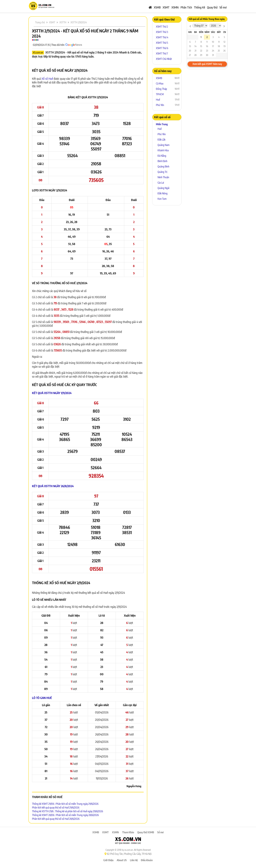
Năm (207, 32)
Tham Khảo (128, 832)
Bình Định (162, 161)
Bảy (219, 32)
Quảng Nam (164, 145)
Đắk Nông (163, 193)
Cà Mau (160, 83)
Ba (196, 32)
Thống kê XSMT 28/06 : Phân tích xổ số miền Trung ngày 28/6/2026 (65, 815)
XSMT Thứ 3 (162, 32)
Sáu (213, 32)
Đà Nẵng (162, 156)
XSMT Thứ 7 (162, 53)
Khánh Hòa (163, 150)
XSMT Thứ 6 (162, 48)
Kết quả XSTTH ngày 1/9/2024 (52, 393)
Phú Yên (160, 105)
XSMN (175, 7)
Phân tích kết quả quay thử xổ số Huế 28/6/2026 (56, 819)
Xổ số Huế (47, 79)
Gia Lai (161, 183)
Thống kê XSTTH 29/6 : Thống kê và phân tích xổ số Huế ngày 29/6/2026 (68, 811)
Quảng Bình (163, 166)
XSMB (157, 7)
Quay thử (212, 7)
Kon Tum (162, 199)
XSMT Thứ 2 (162, 27)
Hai (190, 32)
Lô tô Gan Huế (42, 698)
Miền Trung (162, 124)
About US (122, 860)
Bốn (201, 32)
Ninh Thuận (163, 177)
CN (224, 32)
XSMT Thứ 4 (162, 37)
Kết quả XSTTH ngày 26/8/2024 (53, 486)
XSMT (166, 7)
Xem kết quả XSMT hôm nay (207, 64)
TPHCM (160, 94)
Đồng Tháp (161, 89)
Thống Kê (200, 7)
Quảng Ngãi (163, 188)
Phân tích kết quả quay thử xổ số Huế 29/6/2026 (56, 808)
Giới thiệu (108, 860)
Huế (158, 100)
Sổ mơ (223, 7)
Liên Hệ (134, 860)
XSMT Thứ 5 (162, 43)
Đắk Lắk (161, 140)
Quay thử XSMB (146, 832)
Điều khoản (147, 860)
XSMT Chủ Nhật (164, 59)
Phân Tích (186, 7)
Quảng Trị (162, 172)
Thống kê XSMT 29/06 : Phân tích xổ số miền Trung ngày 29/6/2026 (65, 804)
